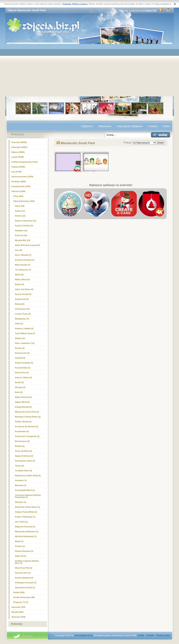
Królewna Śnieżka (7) (25, 260)
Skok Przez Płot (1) (24, 568)
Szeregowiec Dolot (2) (25, 461)
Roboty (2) (20, 446)
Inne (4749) (17, 172)
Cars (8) (19, 250)
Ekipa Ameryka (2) (23, 397)
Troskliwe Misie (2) (24, 471)
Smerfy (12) (20, 216)
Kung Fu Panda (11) (24, 226)
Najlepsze (87, 126)
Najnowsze (105, 126)
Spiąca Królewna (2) (24, 456)
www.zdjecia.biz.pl (84, 635)
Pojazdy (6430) (18, 167)
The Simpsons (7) (23, 270)
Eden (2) (19, 392)
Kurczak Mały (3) (23, 368)
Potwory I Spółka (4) (24, 328)
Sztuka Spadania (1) (24, 578)
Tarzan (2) (20, 466)
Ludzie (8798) (18, 157)
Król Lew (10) (21, 235)
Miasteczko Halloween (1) (27, 531)
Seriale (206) (19, 592)
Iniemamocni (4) (22, 309)
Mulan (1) (19, 541)
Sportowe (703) (18, 607)
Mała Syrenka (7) (23, 265)
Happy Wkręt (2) (22, 402)
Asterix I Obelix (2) (24, 377)
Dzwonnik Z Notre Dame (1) (27, 507)
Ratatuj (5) (20, 304)
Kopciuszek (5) (22, 299)
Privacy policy (163, 635)
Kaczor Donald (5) (23, 294)
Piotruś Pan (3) (22, 373)
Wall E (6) (19, 275)
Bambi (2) (19, 382)
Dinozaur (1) (21, 502)
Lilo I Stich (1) (21, 522)
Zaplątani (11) (21, 230)
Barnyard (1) (21, 485)
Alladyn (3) (20, 338)
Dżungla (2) (20, 387)
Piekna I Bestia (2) (23, 422)
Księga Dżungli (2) (23, 407)
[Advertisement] (90, 70)
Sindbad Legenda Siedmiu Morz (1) (27, 562)
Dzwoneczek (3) (22, 353)
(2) (27, 412)
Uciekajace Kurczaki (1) (26, 583)
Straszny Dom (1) (23, 573)
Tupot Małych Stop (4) (25, 333)
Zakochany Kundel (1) (25, 587)
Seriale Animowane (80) (24, 597)
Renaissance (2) (22, 441)
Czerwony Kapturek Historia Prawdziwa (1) (28, 496)
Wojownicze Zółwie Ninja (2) (28, 475)
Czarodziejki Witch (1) (25, 490)
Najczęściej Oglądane (130, 126)
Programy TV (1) (21, 602)
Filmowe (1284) (18, 191)
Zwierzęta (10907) (20, 147)
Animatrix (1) (21, 480)
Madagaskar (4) (22, 319)
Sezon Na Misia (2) (24, 451)
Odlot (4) (19, 324)
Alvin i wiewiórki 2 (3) (25, 343)
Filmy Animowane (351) (24, 201)
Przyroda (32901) (19, 142)
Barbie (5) (20, 284)
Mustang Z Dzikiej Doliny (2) (28, 417)
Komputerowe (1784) (21, 186)
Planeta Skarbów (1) (24, 551)
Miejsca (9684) (18, 152)
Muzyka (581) (18, 612)
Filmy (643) (18, 196)
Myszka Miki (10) (23, 240)
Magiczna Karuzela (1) (25, 527)
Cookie (141, 635)
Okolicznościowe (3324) (22, 177)
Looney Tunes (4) (23, 314)
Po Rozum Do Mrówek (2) (27, 426)
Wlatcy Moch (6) (22, 279)
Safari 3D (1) (21, 556)
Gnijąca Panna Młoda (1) (26, 512)
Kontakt (150, 635)
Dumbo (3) (20, 348)
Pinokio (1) (20, 546)
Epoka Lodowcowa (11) (26, 221)
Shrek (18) (20, 206)
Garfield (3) (20, 358)
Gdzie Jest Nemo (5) (24, 289)
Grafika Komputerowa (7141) (25, 162)
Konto (166, 126)
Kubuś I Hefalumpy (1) (25, 517)
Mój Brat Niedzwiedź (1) (26, 536)
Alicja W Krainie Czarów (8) (27, 245)
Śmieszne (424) (18, 617)
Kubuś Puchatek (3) (24, 363)
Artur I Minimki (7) (23, 255)
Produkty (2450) (19, 181)
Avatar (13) (20, 211)
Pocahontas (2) (22, 431)
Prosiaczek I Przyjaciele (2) (27, 436)
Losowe (153, 126)
